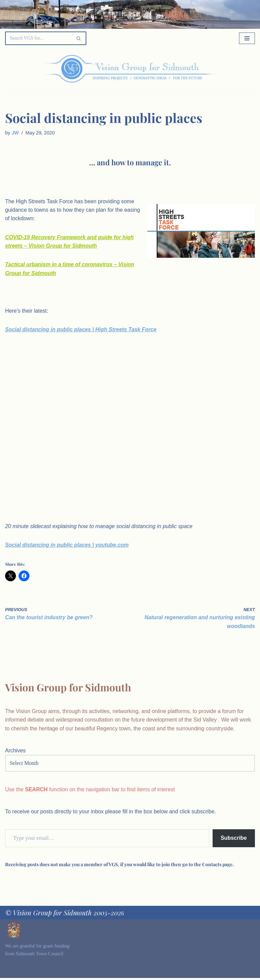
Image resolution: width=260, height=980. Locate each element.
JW (15, 133)
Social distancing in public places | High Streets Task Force (82, 330)
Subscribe (234, 840)
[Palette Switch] (219, 69)
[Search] (38, 38)
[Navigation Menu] (247, 38)
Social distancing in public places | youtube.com (68, 546)
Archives (15, 753)
